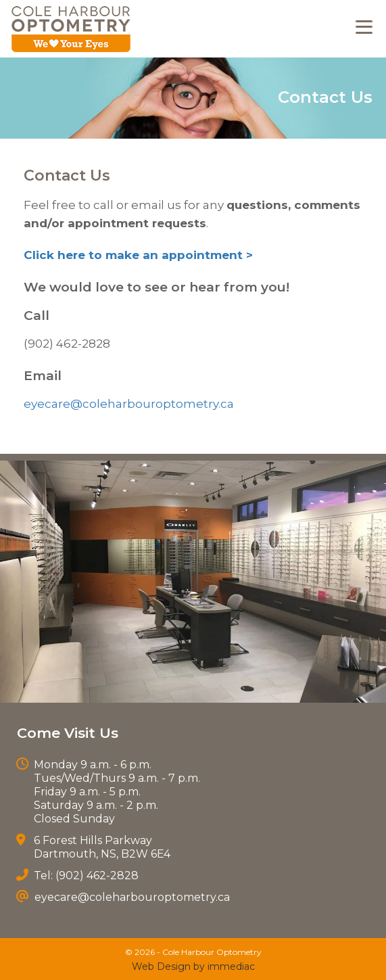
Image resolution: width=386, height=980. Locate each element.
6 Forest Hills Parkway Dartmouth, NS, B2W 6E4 (102, 847)
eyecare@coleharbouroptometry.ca (129, 404)
